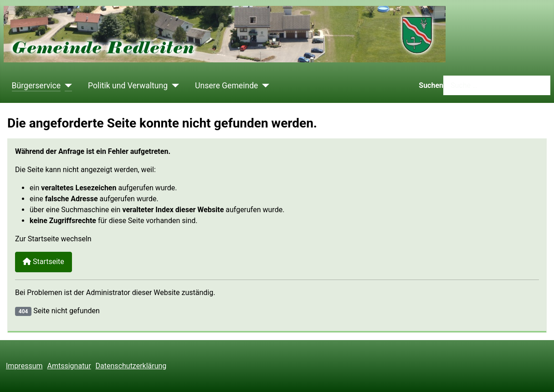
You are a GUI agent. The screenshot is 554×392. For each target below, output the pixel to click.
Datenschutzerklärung (131, 366)
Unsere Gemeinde (226, 86)
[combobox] (497, 85)
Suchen (431, 85)
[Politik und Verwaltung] (173, 86)
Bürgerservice (36, 86)
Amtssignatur (69, 366)
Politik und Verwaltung (128, 86)
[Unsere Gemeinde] (264, 86)
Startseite (44, 262)
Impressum (24, 366)
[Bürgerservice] (66, 86)
